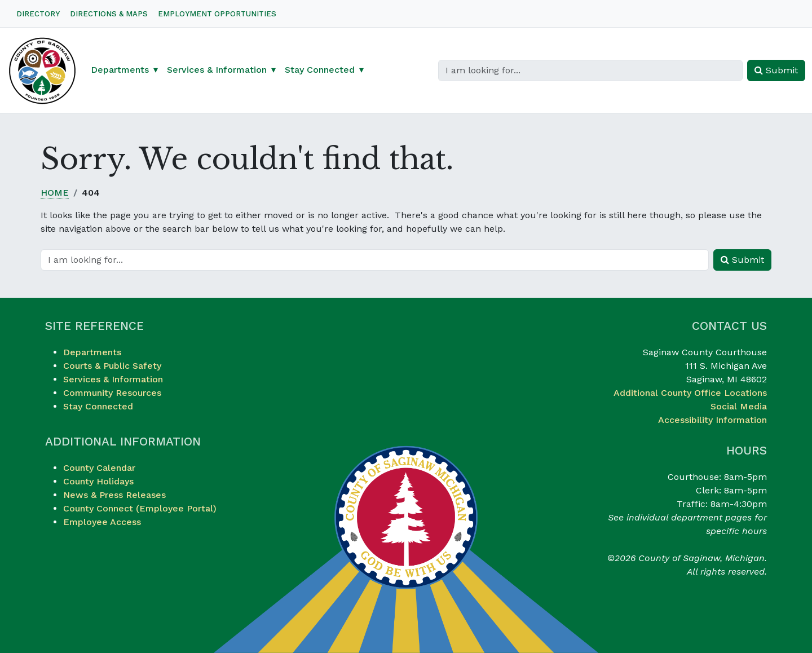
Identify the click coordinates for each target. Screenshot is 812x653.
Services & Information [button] (217, 70)
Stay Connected (98, 406)
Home (55, 193)
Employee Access (102, 522)
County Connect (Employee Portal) (140, 508)
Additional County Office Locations (690, 393)
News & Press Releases (114, 495)
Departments (92, 352)
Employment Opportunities (217, 14)
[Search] (590, 70)
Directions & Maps (109, 14)
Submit (776, 70)
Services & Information (113, 379)
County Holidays (98, 481)
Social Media (739, 406)
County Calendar (99, 468)
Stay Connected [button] (320, 70)
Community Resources (112, 393)
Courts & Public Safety (112, 366)
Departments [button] (120, 70)
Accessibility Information (712, 420)
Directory (38, 14)
